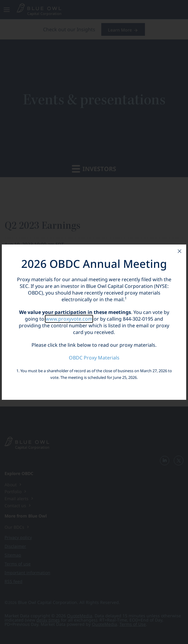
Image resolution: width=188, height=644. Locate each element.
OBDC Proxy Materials (94, 358)
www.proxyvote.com (69, 319)
